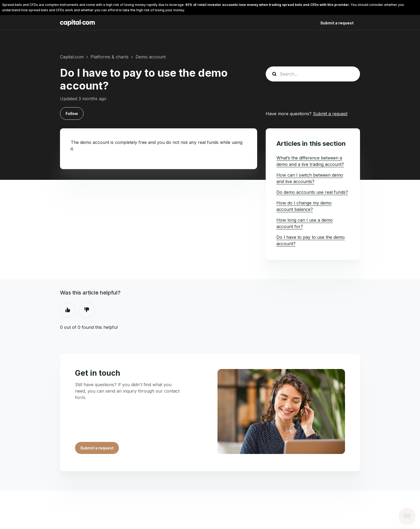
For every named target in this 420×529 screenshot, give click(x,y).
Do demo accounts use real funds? (312, 192)
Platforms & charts (110, 57)
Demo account (151, 57)
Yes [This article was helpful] (68, 310)
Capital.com (72, 57)
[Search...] (313, 74)
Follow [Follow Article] (72, 113)
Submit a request (337, 23)
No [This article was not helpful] (87, 310)
